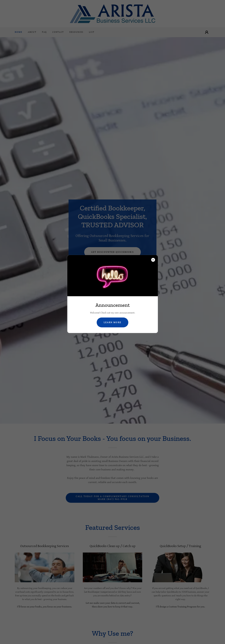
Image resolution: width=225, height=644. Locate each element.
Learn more (112, 322)
